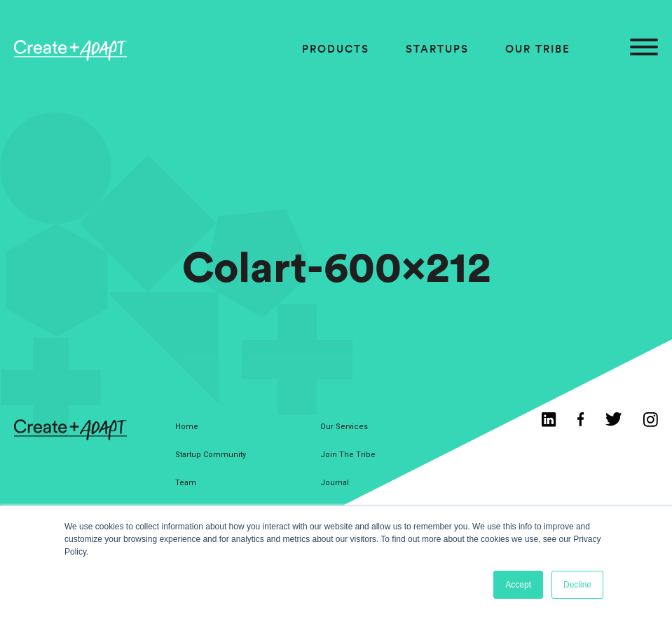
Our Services (344, 427)
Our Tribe (538, 49)
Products (336, 49)
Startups (437, 49)
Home (187, 427)
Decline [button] (577, 585)
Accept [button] (518, 585)
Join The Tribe (348, 455)
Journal (335, 483)
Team (186, 483)
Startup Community (211, 455)
